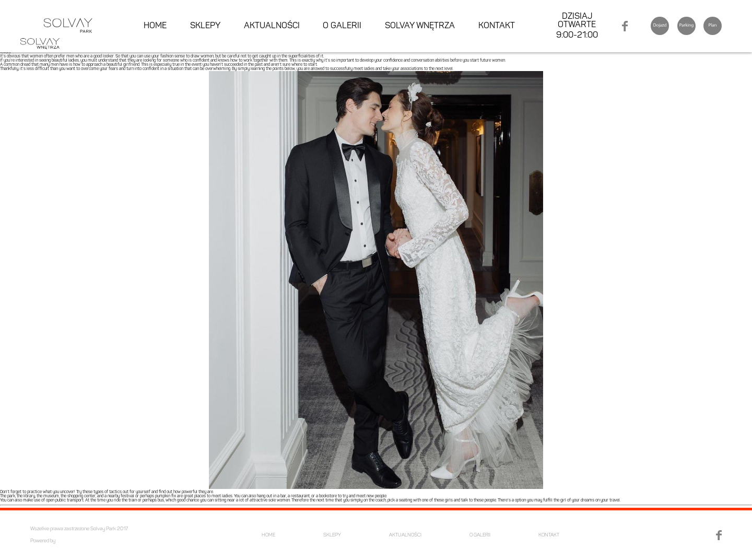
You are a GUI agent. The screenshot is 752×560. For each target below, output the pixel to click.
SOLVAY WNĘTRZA (420, 26)
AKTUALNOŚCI (272, 26)
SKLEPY (205, 26)
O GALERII (342, 26)
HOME (155, 26)
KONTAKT (497, 26)
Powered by (43, 541)
